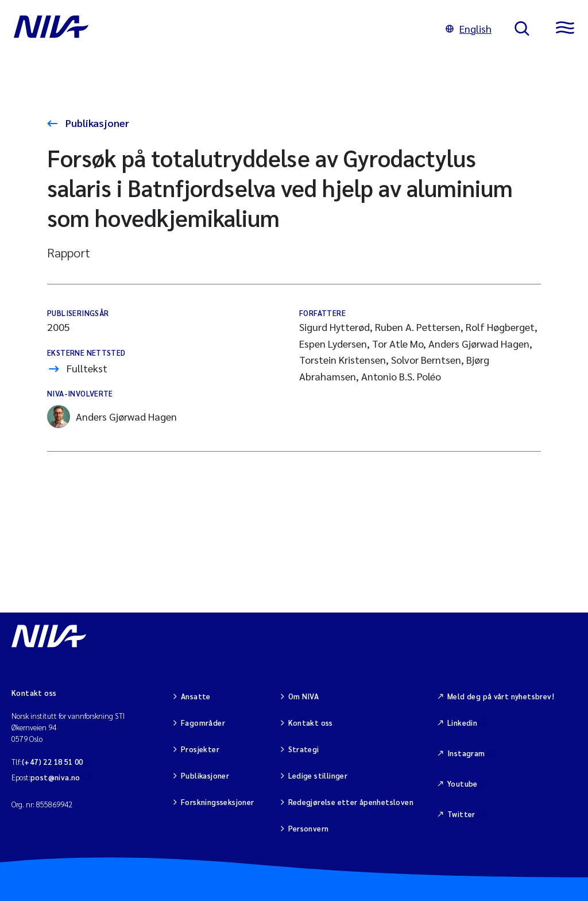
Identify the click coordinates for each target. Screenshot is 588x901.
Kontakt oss (311, 723)
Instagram (466, 753)
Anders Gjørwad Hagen (112, 417)
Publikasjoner (96, 123)
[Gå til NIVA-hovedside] (218, 29)
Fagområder (203, 723)
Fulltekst (87, 368)
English (469, 28)
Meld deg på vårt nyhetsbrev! (501, 696)
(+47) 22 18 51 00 (53, 762)
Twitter (461, 814)
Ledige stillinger (318, 775)
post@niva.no (55, 777)
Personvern (309, 828)
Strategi (304, 749)
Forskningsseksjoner (217, 802)
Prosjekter (200, 749)
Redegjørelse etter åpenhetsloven (351, 802)
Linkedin (462, 723)
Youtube (463, 783)
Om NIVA (304, 696)
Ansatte (196, 696)
